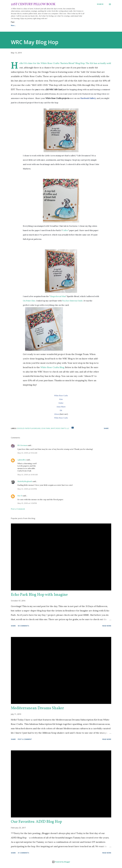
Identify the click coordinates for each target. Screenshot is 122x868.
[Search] (100, 4)
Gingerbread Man (58, 296)
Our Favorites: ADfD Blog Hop (36, 822)
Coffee (65, 230)
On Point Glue (29, 301)
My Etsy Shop (64, 25)
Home (13, 25)
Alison (57, 414)
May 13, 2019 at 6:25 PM (27, 489)
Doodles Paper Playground (29, 428)
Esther (61, 403)
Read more (107, 626)
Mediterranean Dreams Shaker (37, 708)
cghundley (22, 460)
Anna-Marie (61, 407)
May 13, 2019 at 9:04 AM (27, 453)
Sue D (20, 496)
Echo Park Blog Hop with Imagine (39, 595)
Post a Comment (18, 509)
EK (61, 410)
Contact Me (50, 25)
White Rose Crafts (61, 396)
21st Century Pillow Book (33, 4)
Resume (24, 25)
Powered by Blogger (61, 862)
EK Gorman (22, 445)
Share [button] (106, 428)
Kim (61, 399)
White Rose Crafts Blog (52, 367)
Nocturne (73, 226)
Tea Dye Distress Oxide (72, 301)
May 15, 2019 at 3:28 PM (27, 503)
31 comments (23, 853)
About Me (36, 25)
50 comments (23, 626)
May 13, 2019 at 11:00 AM (28, 475)
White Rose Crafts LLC (60, 428)
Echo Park (46, 428)
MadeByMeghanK (25, 481)
